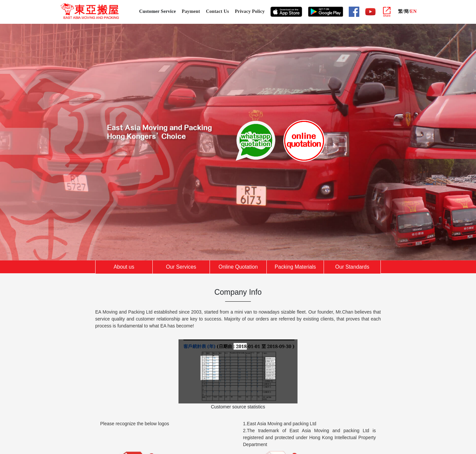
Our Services (181, 267)
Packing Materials (295, 267)
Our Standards (352, 267)
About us (124, 267)
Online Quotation (238, 267)
